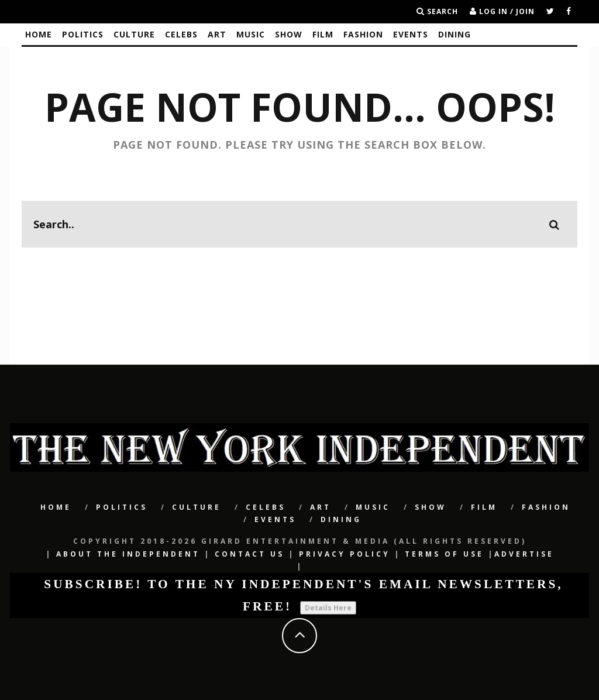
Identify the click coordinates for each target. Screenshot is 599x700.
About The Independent (128, 554)
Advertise (524, 554)
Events (411, 34)
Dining (455, 34)
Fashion (363, 34)
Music (251, 34)
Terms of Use (444, 554)
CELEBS (181, 34)
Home (39, 34)
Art (217, 34)
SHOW (289, 34)
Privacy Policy (345, 554)
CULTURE (134, 34)
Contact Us (249, 554)
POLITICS (83, 34)
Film (323, 34)
